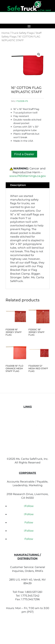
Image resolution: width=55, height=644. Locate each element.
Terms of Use (28, 424)
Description (18, 185)
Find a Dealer (24, 154)
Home (5, 33)
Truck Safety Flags (23, 33)
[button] (39, 54)
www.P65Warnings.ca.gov (28, 176)
